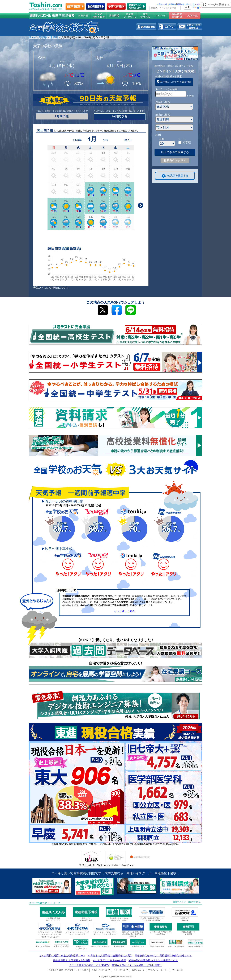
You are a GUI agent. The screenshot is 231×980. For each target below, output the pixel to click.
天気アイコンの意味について (51, 288)
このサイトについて (101, 970)
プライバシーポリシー (158, 970)
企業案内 (172, 4)
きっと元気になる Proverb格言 (110, 960)
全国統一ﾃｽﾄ (162, 4)
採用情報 (181, 4)
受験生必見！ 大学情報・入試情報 (72, 960)
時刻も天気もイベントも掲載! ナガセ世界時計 (137, 965)
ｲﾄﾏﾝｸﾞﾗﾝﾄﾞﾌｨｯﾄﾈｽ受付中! (50, 937)
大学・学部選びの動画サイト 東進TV (89, 965)
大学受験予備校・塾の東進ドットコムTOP (68, 970)
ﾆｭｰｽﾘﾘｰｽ (198, 4)
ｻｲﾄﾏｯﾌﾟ (189, 4)
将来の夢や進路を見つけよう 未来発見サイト (153, 960)
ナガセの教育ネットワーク (45, 903)
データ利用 (177, 970)
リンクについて (121, 970)
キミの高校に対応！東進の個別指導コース (62, 956)
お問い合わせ (138, 970)
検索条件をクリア (175, 161)
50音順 (187, 142)
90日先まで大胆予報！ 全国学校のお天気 (110, 956)
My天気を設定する (175, 176)
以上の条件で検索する (175, 152)
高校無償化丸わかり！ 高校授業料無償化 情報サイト (163, 956)
